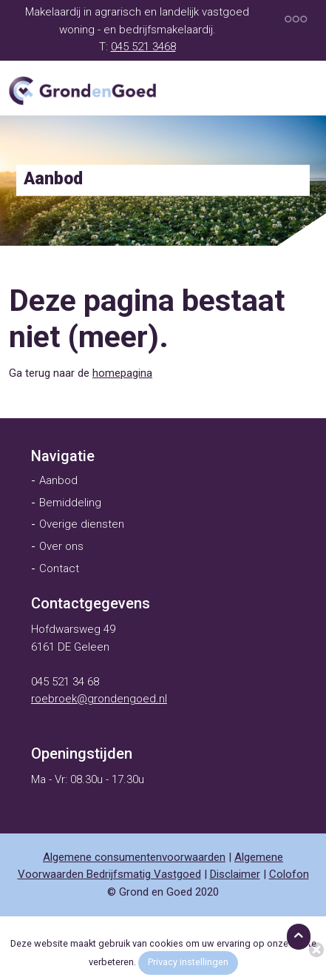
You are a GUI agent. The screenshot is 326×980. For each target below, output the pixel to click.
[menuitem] (63, 456)
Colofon (289, 874)
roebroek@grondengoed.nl (99, 699)
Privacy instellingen (188, 962)
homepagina (122, 373)
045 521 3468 (143, 47)
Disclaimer (235, 874)
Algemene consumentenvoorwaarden (134, 857)
